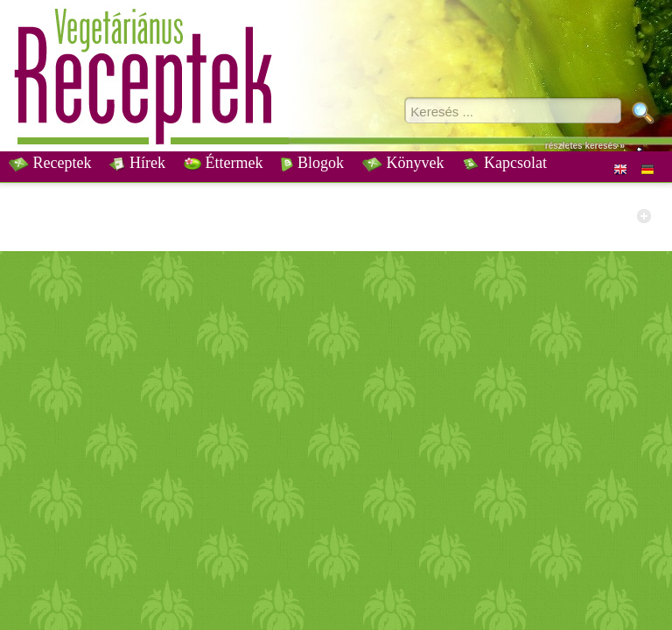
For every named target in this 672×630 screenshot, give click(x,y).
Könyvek (403, 163)
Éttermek (223, 163)
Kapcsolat (504, 163)
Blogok (312, 163)
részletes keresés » (585, 146)
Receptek (50, 163)
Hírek (137, 163)
